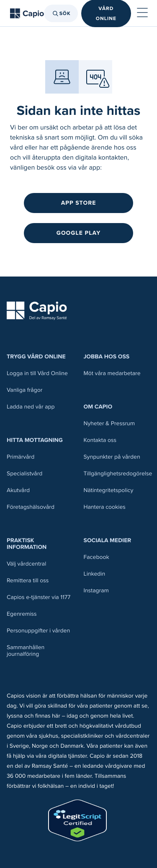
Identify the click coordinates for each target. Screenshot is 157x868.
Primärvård (21, 457)
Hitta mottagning (35, 440)
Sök (61, 13)
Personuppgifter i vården (38, 631)
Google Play (78, 233)
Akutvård (18, 490)
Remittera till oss (28, 580)
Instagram (96, 590)
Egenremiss (22, 614)
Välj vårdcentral (26, 564)
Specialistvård (24, 473)
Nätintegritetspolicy (109, 490)
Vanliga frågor (24, 390)
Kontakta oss (100, 440)
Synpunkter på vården (112, 457)
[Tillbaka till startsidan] (27, 13)
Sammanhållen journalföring (26, 651)
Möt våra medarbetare (112, 373)
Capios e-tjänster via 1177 (39, 597)
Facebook (97, 557)
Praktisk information (27, 544)
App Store (79, 203)
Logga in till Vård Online (37, 373)
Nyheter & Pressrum (109, 423)
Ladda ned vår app (31, 407)
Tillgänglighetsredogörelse (118, 473)
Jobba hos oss (107, 357)
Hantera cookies (105, 507)
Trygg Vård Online (36, 357)
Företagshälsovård (31, 507)
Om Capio (98, 407)
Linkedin (95, 574)
